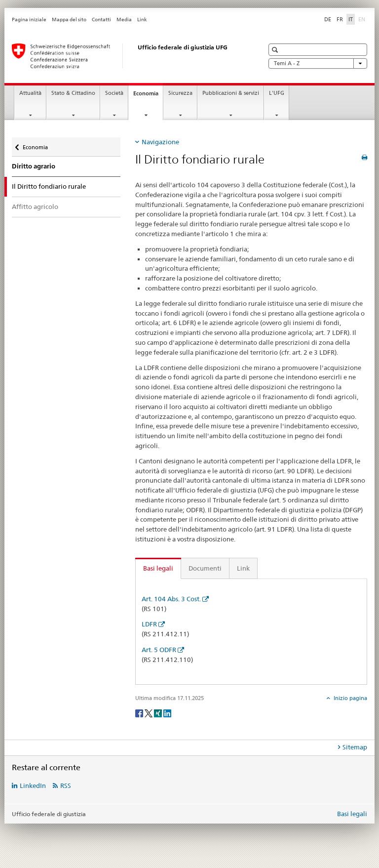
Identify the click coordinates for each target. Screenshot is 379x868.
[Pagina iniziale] (128, 56)
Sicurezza (180, 93)
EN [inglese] (363, 19)
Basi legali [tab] (158, 568)
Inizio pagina (350, 698)
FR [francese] (340, 19)
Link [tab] (243, 568)
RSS (66, 785)
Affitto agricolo (35, 207)
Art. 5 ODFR (159, 650)
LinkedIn (33, 785)
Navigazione (160, 142)
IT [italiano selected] (351, 19)
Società (114, 93)
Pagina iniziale (29, 20)
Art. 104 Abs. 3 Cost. (171, 599)
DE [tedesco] (328, 19)
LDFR (149, 624)
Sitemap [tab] (355, 747)
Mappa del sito (69, 20)
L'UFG (277, 93)
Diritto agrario (34, 166)
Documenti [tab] (205, 568)
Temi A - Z (318, 63)
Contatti (101, 20)
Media (124, 20)
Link (142, 20)
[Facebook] (140, 713)
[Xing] (159, 713)
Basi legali (352, 814)
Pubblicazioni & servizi (231, 93)
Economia (148, 96)
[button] (276, 50)
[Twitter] (149, 713)
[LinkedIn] (167, 713)
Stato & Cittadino (73, 93)
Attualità (30, 93)
